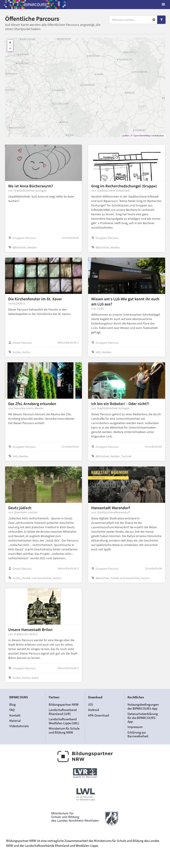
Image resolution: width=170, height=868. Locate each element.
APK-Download (99, 715)
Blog (13, 705)
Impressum (135, 727)
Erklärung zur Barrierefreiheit (138, 734)
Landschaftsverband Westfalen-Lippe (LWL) (64, 721)
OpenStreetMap (142, 136)
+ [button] (10, 43)
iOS (91, 705)
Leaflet (125, 136)
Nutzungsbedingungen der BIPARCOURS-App (143, 707)
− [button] (10, 49)
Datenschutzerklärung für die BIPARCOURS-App (143, 718)
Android (94, 710)
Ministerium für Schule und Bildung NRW (64, 730)
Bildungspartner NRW (64, 705)
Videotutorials (19, 726)
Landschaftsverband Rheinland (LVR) (63, 712)
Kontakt (15, 715)
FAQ (12, 710)
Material (15, 721)
